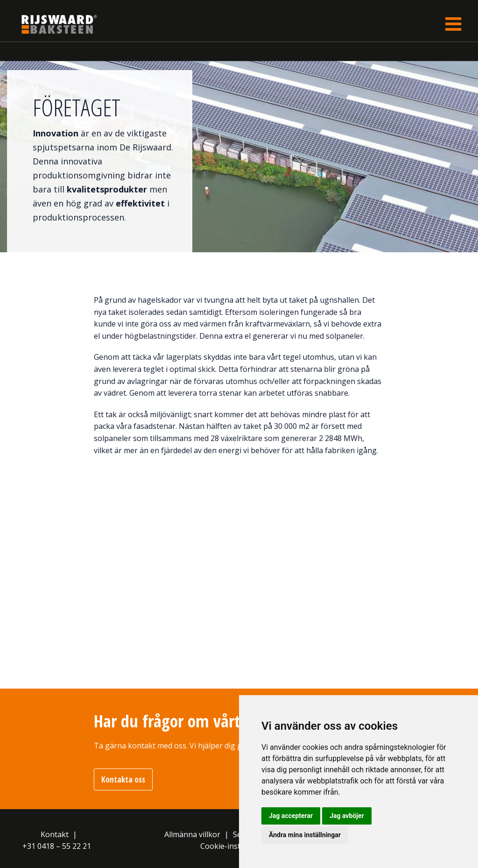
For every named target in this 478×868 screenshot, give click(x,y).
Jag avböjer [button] (347, 816)
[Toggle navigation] (453, 24)
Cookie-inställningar (236, 846)
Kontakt (55, 834)
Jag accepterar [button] (291, 816)
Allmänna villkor (192, 834)
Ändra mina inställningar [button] (305, 835)
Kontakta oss (123, 779)
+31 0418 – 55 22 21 (57, 846)
